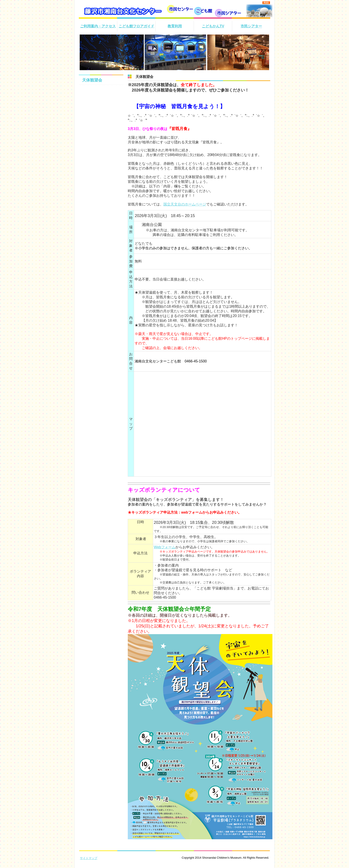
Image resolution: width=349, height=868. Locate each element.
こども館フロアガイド (136, 26)
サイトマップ (89, 858)
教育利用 (175, 26)
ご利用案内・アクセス (98, 26)
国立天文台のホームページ (185, 204)
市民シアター (251, 26)
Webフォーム (165, 547)
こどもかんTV (213, 26)
